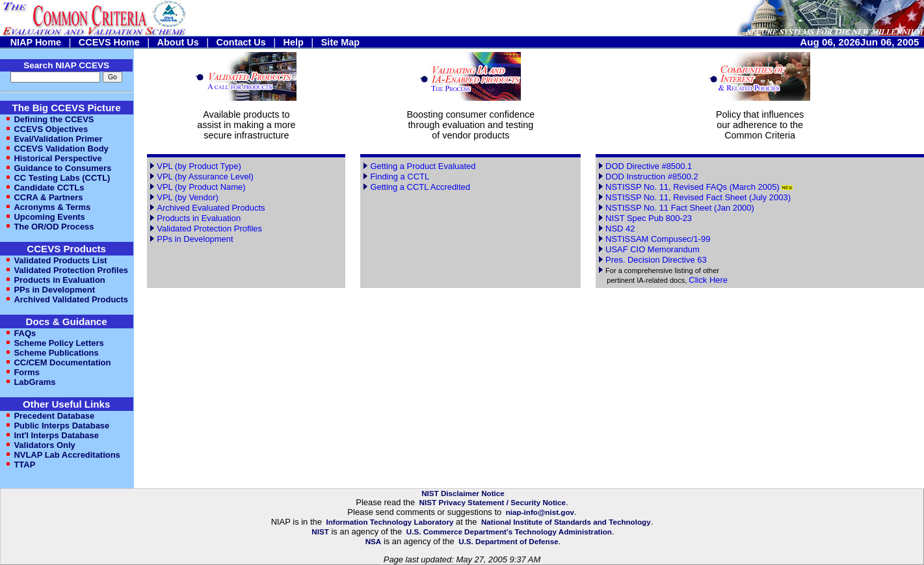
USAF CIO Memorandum (653, 249)
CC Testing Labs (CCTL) (62, 178)
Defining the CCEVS (54, 119)
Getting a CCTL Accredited (420, 187)
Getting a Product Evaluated (423, 166)
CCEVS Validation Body (61, 149)
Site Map (340, 42)
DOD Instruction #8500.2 (652, 177)
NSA (374, 541)
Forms (27, 372)
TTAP (24, 465)
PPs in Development (54, 290)
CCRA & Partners (48, 197)
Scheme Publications (56, 353)
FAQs (25, 333)
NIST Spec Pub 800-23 (649, 218)
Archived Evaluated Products (211, 208)
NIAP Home (36, 42)
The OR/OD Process (54, 227)
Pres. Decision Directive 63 (656, 260)
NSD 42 (620, 229)
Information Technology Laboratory (389, 522)
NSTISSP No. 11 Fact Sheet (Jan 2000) (680, 208)
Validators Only (44, 445)
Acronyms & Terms (52, 207)
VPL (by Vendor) (188, 197)
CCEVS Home (109, 42)
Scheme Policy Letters (59, 343)
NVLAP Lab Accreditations (67, 455)
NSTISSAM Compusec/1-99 (658, 239)
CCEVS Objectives (51, 129)
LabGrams (34, 382)
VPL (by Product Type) (199, 166)
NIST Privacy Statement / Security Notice (493, 502)
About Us (178, 42)
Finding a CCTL (400, 177)
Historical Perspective (58, 158)
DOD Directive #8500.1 (649, 166)
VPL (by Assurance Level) (205, 177)
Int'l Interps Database (56, 435)
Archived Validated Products (71, 299)
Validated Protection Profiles (71, 270)
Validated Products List (60, 260)
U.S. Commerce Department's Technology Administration (509, 532)
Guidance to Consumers (62, 168)
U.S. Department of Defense (508, 541)
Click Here (708, 280)
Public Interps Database (61, 426)
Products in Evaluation (59, 280)
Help (294, 42)
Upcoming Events (49, 217)
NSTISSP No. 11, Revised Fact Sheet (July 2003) (698, 197)
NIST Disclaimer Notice (463, 493)
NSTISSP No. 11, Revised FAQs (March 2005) (693, 187)
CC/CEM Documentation (62, 362)
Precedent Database (54, 416)
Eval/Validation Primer (58, 139)
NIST (320, 532)
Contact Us (241, 42)
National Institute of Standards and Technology (566, 522)
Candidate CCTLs (49, 188)
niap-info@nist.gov (540, 512)
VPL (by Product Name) (201, 187)
